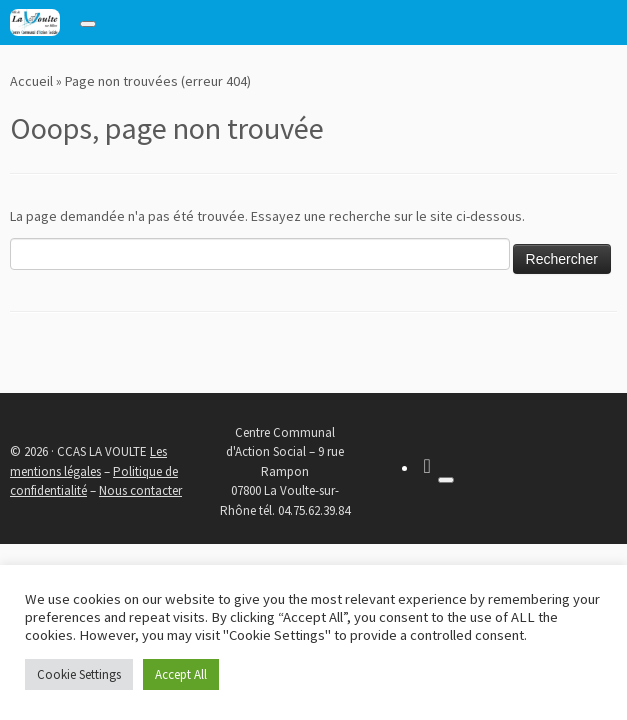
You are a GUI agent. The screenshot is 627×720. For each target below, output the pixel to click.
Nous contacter (140, 490)
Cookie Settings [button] (79, 674)
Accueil (31, 81)
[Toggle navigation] (88, 24)
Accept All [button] (181, 674)
